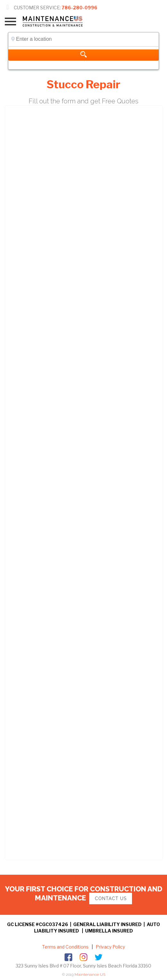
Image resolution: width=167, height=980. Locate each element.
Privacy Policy (110, 947)
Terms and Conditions (65, 947)
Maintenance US (90, 975)
